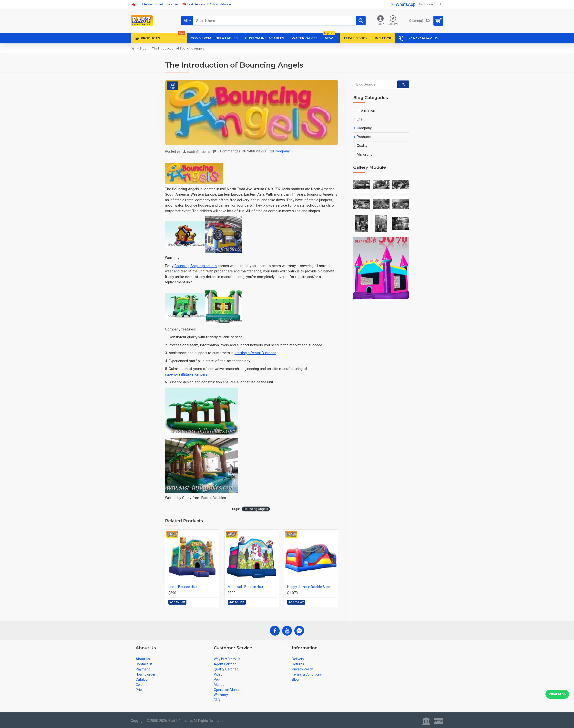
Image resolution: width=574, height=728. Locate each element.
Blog (143, 48)
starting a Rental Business (255, 353)
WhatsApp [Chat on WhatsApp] (557, 694)
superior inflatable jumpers (186, 374)
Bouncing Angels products (196, 266)
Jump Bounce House (184, 587)
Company (282, 151)
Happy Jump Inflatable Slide (309, 587)
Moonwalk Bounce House (247, 587)
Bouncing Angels (256, 509)
